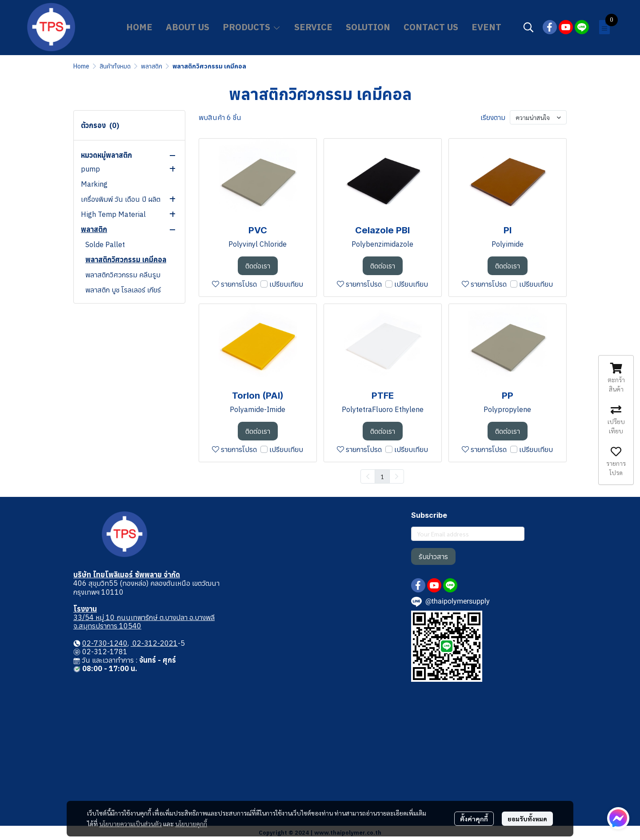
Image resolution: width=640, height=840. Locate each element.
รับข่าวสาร (433, 556)
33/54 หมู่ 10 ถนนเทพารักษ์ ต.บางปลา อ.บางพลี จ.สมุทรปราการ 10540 (144, 622)
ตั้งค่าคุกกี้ (474, 819)
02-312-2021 (154, 643)
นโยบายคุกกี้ (191, 824)
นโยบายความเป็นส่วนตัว (130, 824)
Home (81, 66)
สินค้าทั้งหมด (115, 66)
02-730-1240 (105, 643)
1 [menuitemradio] (382, 476)
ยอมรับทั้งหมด (527, 819)
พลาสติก (152, 66)
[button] (528, 27)
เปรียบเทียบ (286, 284)
